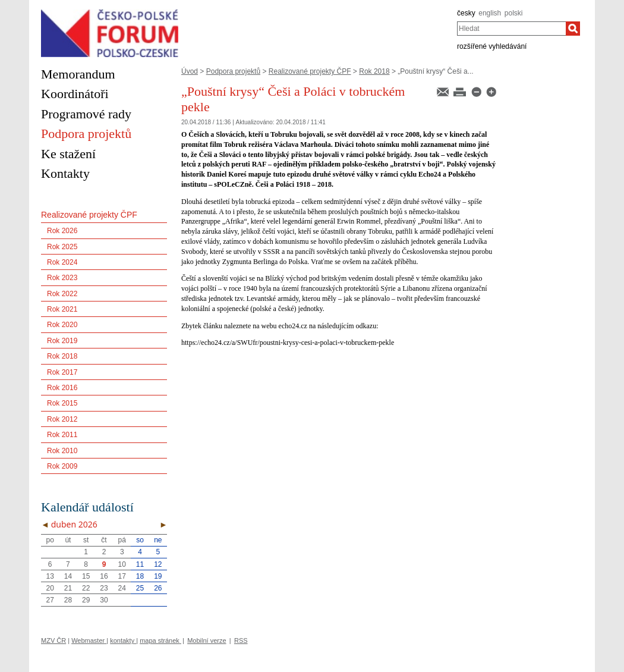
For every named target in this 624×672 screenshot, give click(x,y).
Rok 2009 (62, 466)
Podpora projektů (233, 71)
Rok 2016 (62, 388)
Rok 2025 (62, 247)
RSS (241, 640)
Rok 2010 (62, 451)
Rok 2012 (62, 419)
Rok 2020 (62, 325)
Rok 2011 (62, 435)
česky (466, 13)
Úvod (190, 71)
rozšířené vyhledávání (492, 46)
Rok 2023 (62, 278)
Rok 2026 (62, 231)
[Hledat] (573, 29)
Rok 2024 (62, 262)
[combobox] (511, 29)
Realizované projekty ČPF (310, 71)
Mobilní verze (207, 640)
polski (514, 13)
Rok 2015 (62, 403)
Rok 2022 (62, 294)
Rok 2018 (374, 71)
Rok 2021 (62, 309)
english (490, 13)
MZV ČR (53, 640)
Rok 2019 (62, 341)
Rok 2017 (62, 372)
